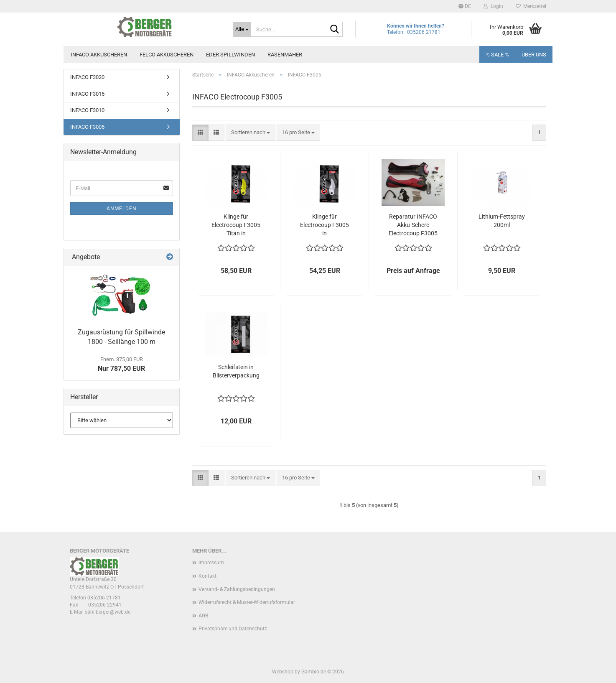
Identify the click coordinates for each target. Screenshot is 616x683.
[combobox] (251, 133)
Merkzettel (531, 6)
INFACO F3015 (87, 94)
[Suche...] (242, 29)
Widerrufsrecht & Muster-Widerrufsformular (247, 602)
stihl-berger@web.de (108, 612)
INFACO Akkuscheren (99, 55)
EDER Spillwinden (230, 55)
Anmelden (122, 209)
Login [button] (493, 6)
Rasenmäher (285, 55)
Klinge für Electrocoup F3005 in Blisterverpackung (325, 225)
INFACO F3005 (87, 127)
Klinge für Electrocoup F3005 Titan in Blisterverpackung (236, 225)
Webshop (283, 672)
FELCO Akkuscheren (167, 55)
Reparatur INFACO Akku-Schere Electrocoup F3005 (413, 225)
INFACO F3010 (87, 110)
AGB (203, 616)
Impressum (211, 563)
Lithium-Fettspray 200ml (502, 221)
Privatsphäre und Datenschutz (233, 629)
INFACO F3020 (87, 77)
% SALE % (497, 55)
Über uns (534, 55)
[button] (465, 6)
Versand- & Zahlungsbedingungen (237, 589)
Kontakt (207, 576)
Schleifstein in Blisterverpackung (236, 371)
